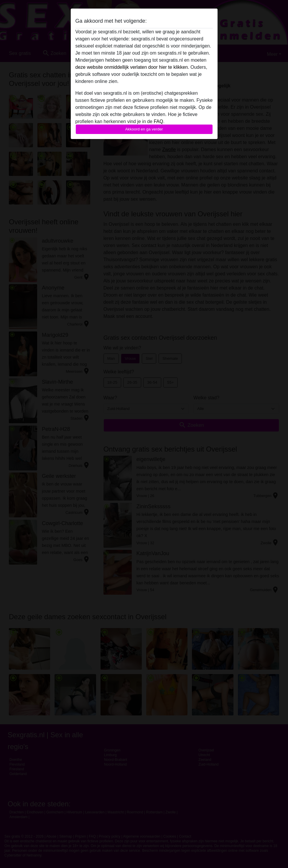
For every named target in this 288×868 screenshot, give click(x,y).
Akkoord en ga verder (144, 129)
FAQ (158, 121)
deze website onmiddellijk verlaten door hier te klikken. (132, 67)
